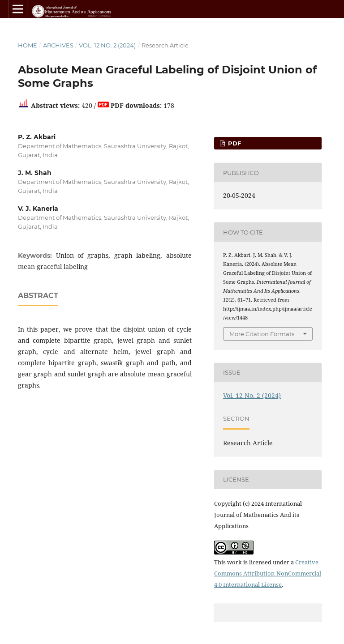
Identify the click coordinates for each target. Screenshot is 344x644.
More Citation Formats (262, 334)
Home (28, 45)
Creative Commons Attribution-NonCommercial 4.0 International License (268, 573)
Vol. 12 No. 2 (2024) (107, 45)
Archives (58, 45)
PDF (234, 143)
